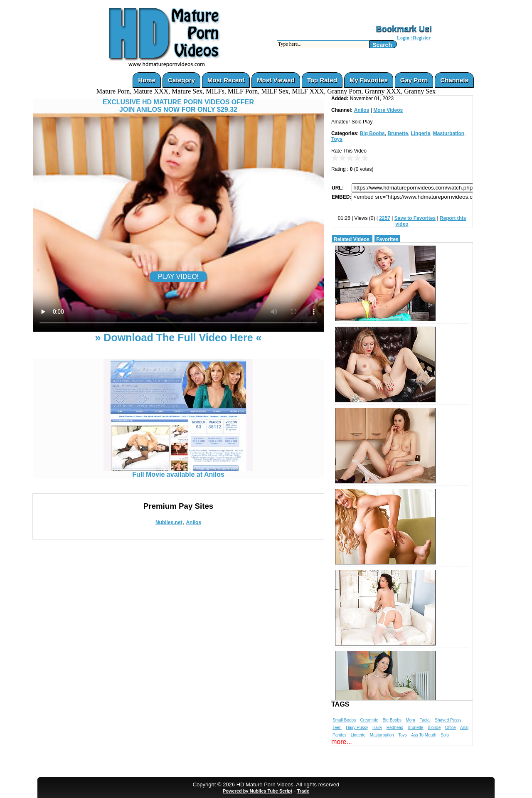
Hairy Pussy (357, 728)
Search (382, 45)
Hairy (377, 728)
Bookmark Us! (404, 29)
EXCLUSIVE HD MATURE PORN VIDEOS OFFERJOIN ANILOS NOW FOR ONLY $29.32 (178, 106)
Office (451, 728)
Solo (445, 735)
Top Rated (322, 80)
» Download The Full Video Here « (178, 337)
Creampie (369, 720)
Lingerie (420, 133)
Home (147, 80)
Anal (464, 728)
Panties (339, 735)
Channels (454, 80)
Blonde (434, 728)
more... (342, 742)
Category (181, 80)
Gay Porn (414, 80)
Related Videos (352, 239)
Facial (425, 720)
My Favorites (369, 80)
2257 (385, 218)
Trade (303, 791)
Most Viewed (276, 80)
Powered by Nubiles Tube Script (257, 791)
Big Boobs (372, 133)
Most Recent (226, 80)
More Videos (388, 110)
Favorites (387, 239)
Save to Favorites (415, 218)
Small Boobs (344, 720)
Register (422, 38)
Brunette (398, 133)
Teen (337, 728)
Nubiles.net (169, 522)
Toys (337, 139)
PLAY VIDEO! (178, 277)
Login (403, 38)
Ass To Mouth (424, 735)
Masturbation (449, 133)
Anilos (193, 522)
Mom (410, 720)
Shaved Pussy (448, 720)
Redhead (395, 728)
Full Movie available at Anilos (178, 472)
